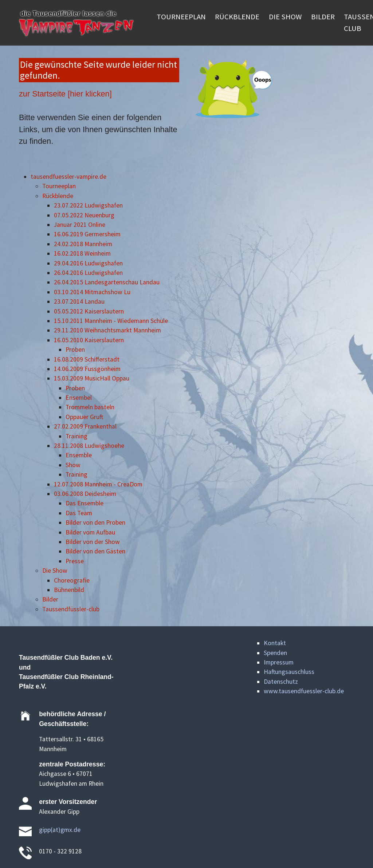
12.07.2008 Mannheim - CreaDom (98, 484)
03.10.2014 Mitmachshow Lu (92, 292)
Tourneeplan (59, 186)
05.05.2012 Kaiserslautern (89, 311)
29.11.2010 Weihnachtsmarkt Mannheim (107, 330)
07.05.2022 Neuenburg (84, 215)
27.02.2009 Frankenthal (85, 426)
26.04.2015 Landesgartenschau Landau (107, 282)
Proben (75, 350)
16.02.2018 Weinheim (82, 253)
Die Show (55, 571)
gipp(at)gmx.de (60, 830)
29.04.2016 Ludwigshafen (88, 263)
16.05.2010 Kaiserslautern (89, 340)
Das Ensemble (85, 503)
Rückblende (58, 196)
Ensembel (79, 398)
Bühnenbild (69, 590)
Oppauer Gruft (84, 417)
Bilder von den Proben (95, 522)
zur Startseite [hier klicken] (65, 94)
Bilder (50, 599)
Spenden (275, 653)
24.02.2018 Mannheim (83, 244)
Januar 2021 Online (80, 225)
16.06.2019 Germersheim (87, 234)
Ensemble (79, 455)
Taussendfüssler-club (71, 609)
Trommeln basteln (90, 407)
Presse (75, 561)
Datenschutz (281, 682)
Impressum (279, 662)
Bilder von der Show (93, 542)
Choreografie (72, 580)
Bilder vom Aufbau (90, 532)
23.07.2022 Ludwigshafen (88, 205)
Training (76, 436)
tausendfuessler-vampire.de (68, 177)
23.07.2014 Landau (79, 301)
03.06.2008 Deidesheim (85, 494)
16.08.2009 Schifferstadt (87, 359)
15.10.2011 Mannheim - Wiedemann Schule (111, 321)
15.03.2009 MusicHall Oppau (92, 378)
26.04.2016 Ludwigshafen (88, 273)
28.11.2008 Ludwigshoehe (89, 446)
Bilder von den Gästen (95, 551)
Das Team (79, 513)
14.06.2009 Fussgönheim (87, 369)
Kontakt (275, 643)
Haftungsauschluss (289, 672)
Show (73, 465)
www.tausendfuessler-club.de (304, 691)
